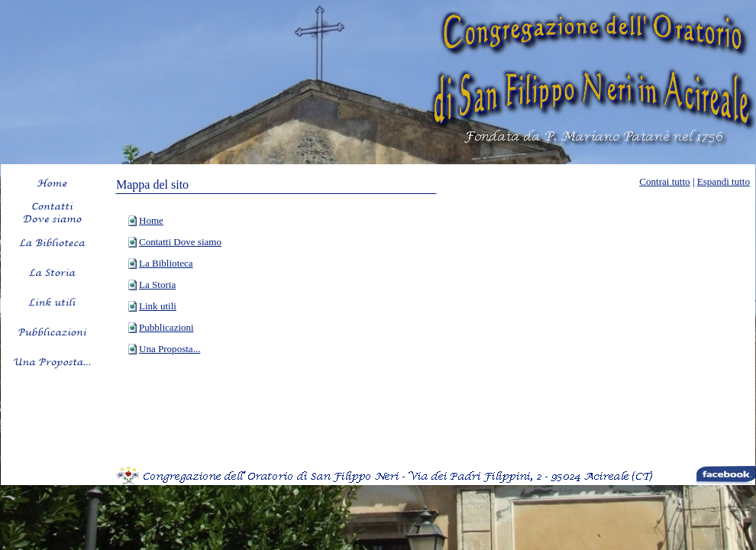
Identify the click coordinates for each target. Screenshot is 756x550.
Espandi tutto (724, 181)
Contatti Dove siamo (180, 242)
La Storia (157, 285)
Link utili (158, 306)
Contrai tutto (664, 181)
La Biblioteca (166, 263)
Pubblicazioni (166, 327)
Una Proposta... (170, 349)
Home (151, 220)
